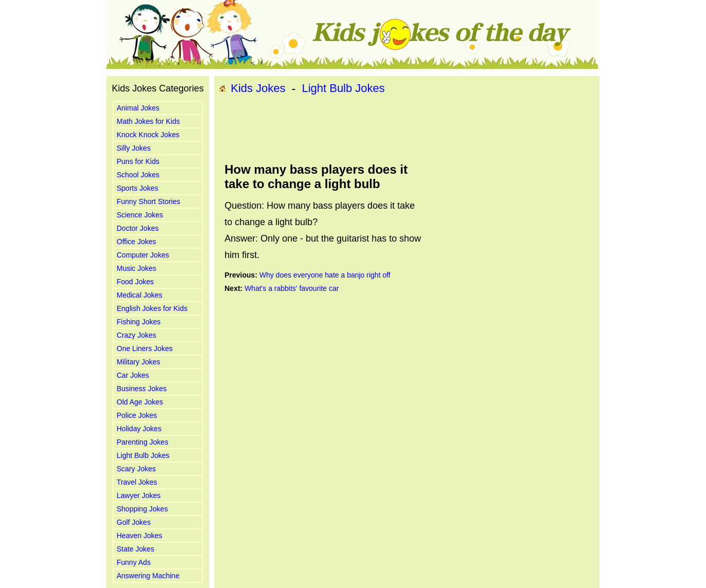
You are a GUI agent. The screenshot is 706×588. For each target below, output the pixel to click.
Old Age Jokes (140, 402)
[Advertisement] (407, 129)
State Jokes (135, 549)
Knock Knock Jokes (148, 135)
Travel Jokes (137, 482)
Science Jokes (140, 215)
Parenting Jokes (142, 442)
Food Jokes (135, 282)
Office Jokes (136, 242)
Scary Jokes (136, 469)
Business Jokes (142, 389)
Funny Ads (134, 562)
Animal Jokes (138, 108)
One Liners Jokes (145, 348)
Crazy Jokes (136, 335)
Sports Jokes (137, 188)
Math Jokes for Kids (148, 121)
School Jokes (138, 175)
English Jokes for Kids (152, 308)
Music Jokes (136, 268)
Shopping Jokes (142, 509)
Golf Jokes (134, 522)
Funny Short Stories (148, 201)
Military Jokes (138, 362)
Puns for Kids (138, 161)
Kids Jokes (258, 88)
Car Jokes (133, 375)
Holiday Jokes (139, 429)
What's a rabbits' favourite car (292, 288)
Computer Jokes (143, 255)
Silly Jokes (134, 148)
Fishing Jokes (139, 322)
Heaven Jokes (140, 536)
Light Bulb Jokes (143, 455)
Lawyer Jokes (139, 495)
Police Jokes (137, 415)
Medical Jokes (140, 295)
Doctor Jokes (138, 228)
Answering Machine (148, 576)
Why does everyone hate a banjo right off (325, 275)
